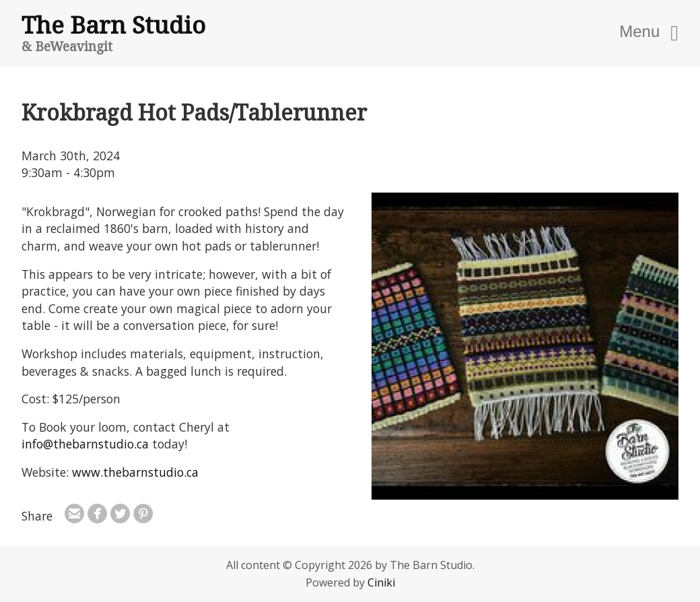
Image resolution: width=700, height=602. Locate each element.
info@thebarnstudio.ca (85, 444)
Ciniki (381, 582)
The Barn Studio (113, 24)
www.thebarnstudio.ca (135, 472)
